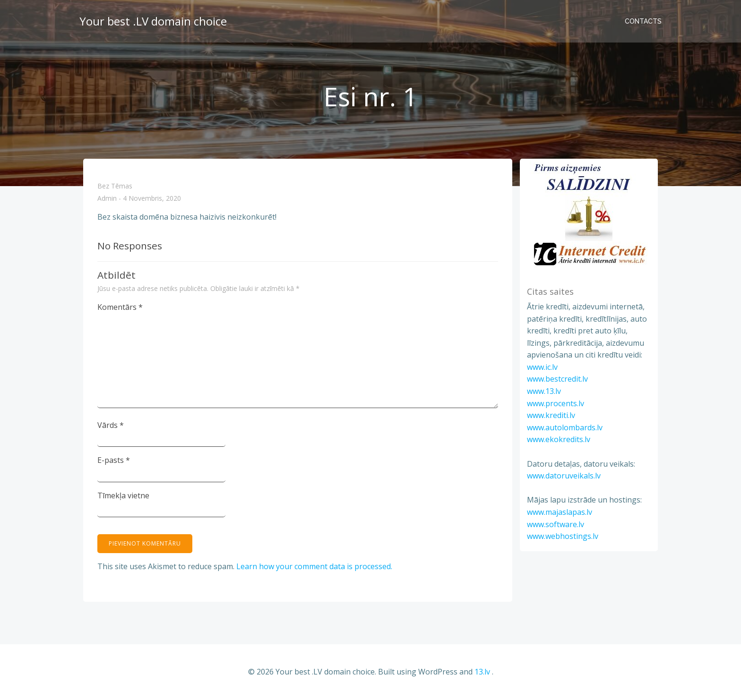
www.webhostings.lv (563, 536)
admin (107, 199)
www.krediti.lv (551, 415)
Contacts (643, 21)
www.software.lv (556, 524)
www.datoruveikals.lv (564, 476)
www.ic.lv (542, 367)
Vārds (111, 425)
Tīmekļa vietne (123, 495)
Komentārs (120, 307)
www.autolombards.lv (565, 427)
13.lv (482, 672)
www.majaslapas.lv (560, 512)
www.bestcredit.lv (557, 379)
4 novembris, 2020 (152, 199)
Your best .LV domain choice (153, 21)
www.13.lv (544, 391)
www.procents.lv (556, 403)
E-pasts (114, 460)
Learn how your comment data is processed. (314, 566)
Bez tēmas (115, 186)
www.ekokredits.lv (559, 439)
